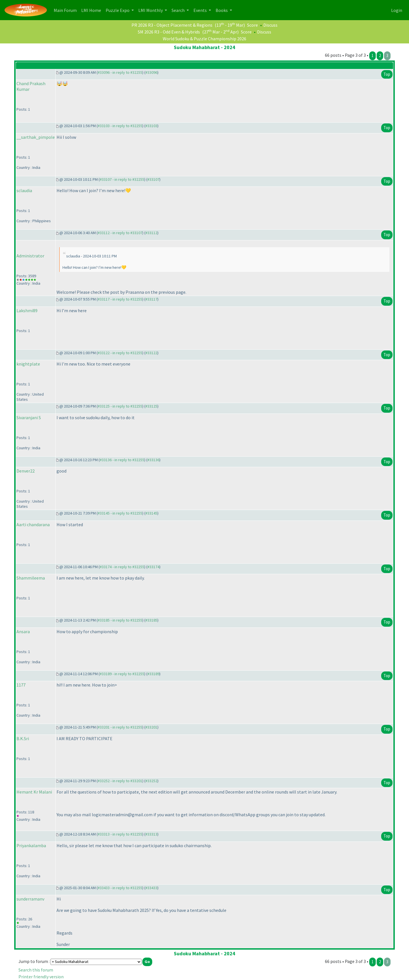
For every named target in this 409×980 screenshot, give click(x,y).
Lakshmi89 (27, 310)
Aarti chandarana (33, 524)
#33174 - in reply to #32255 (122, 567)
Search (179, 10)
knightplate (28, 364)
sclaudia (24, 190)
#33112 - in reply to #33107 (120, 233)
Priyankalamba (31, 845)
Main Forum (66, 10)
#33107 (153, 179)
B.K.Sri (23, 738)
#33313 (151, 834)
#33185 (151, 620)
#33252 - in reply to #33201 (120, 781)
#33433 (151, 888)
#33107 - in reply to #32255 (122, 179)
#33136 (153, 460)
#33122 (151, 353)
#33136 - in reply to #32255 (122, 460)
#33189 (153, 674)
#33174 (153, 567)
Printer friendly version (41, 977)
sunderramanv (30, 899)
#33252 (151, 781)
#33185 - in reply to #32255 (120, 620)
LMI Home (92, 10)
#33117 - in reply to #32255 (120, 299)
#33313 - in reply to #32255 (120, 834)
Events (201, 10)
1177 (21, 685)
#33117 (151, 299)
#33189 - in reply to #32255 (122, 674)
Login (397, 10)
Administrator (30, 256)
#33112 (151, 233)
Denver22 (26, 471)
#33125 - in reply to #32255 (120, 406)
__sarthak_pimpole (36, 137)
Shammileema (31, 578)
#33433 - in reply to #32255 (120, 888)
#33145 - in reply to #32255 (120, 513)
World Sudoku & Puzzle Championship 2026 (204, 39)
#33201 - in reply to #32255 (120, 727)
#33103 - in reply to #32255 (120, 126)
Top (387, 74)
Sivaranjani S (29, 417)
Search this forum (36, 970)
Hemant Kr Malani (34, 792)
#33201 (151, 727)
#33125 (151, 406)
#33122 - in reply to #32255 (120, 353)
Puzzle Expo (118, 10)
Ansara (23, 631)
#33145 (151, 513)
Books (222, 10)
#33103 (151, 126)
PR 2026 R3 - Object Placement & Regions (172, 25)
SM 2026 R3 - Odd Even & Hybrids (169, 32)
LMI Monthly (151, 10)
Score (253, 25)
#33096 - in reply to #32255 (120, 72)
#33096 (151, 72)
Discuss (270, 25)
